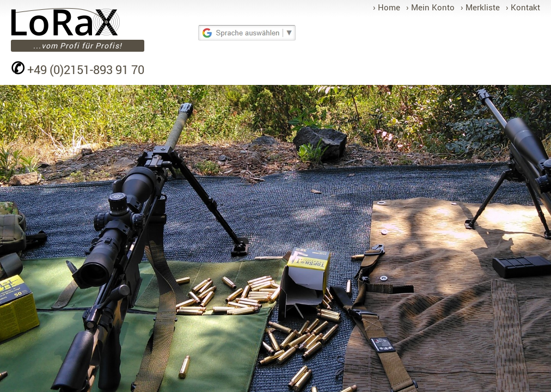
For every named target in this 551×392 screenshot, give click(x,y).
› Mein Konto (430, 7)
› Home (387, 7)
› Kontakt (523, 7)
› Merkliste (480, 7)
